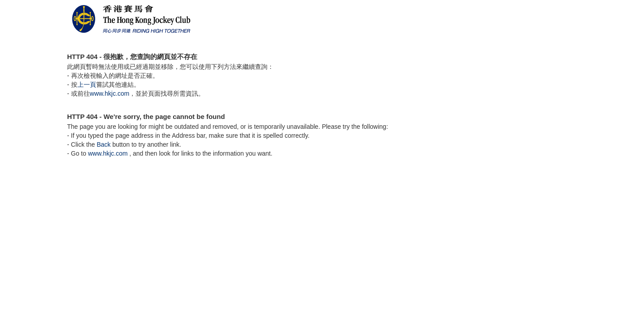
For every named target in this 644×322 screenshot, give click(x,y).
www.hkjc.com (110, 93)
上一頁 (87, 85)
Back (104, 144)
